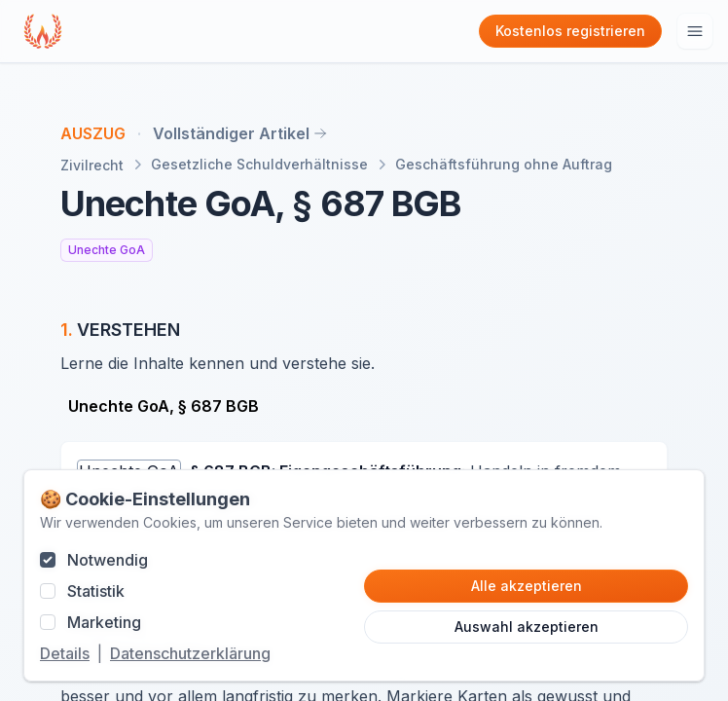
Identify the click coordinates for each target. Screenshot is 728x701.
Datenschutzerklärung (190, 653)
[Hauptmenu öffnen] (695, 31)
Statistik (96, 591)
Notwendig (108, 560)
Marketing (104, 622)
